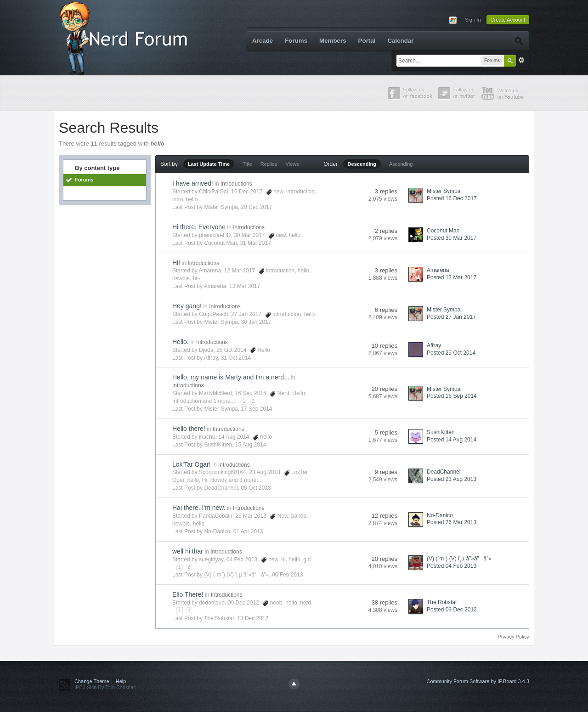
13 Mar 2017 (245, 286)
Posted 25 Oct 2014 (451, 353)
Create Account (508, 20)
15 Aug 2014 (251, 445)
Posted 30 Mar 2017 (452, 238)
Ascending (401, 164)
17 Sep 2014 (256, 409)
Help (121, 681)
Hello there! (189, 429)
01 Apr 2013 (248, 531)
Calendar (400, 41)
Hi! (176, 263)
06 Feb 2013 (287, 575)
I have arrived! (193, 183)
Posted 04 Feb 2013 (452, 566)
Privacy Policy (514, 637)
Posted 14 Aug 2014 (452, 440)
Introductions (236, 184)
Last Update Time (209, 164)
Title (247, 164)
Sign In (473, 20)
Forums (296, 41)
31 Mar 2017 (255, 243)
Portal (367, 41)
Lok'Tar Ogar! (192, 464)
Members (333, 41)
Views (292, 164)
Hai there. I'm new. (199, 508)
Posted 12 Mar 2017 (452, 277)
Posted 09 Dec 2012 (452, 610)
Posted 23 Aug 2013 (452, 479)
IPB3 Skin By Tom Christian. (106, 687)
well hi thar (188, 551)
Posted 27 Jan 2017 (451, 317)
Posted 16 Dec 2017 (452, 198)
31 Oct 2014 (236, 358)
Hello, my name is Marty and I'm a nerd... (231, 377)
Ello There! (188, 594)
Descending (362, 164)
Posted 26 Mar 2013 (452, 522)
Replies (269, 164)
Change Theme (92, 681)
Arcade (263, 41)
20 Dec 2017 (256, 207)
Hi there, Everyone (199, 227)
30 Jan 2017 (256, 322)
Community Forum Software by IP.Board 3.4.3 (478, 681)
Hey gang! (187, 306)
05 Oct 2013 (256, 488)
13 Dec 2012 (253, 618)
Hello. (181, 342)
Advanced (521, 60)
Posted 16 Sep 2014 (452, 396)
